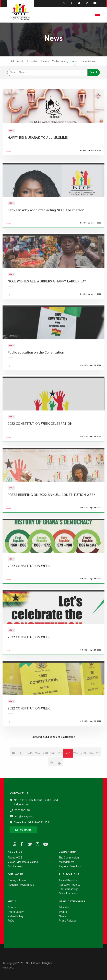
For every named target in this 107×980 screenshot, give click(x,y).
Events (45, 61)
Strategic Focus (17, 880)
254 (91, 773)
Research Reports (69, 885)
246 (30, 773)
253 (83, 773)
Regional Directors (70, 866)
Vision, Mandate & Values (23, 862)
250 (60, 773)
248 (45, 773)
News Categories (72, 901)
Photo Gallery (16, 912)
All (12, 61)
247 (38, 773)
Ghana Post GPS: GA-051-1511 (32, 822)
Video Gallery (16, 916)
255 (98, 773)
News (75, 61)
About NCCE (15, 858)
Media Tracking (60, 61)
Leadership (67, 852)
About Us (15, 852)
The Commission (69, 858)
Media (12, 901)
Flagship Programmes (21, 885)
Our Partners (15, 866)
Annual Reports (68, 880)
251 (68, 773)
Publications (69, 874)
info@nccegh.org (24, 816)
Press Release (89, 61)
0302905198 (22, 810)
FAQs (11, 921)
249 (53, 773)
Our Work (15, 874)
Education (33, 61)
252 (76, 773)
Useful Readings (69, 889)
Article (21, 61)
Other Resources (69, 894)
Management (67, 862)
